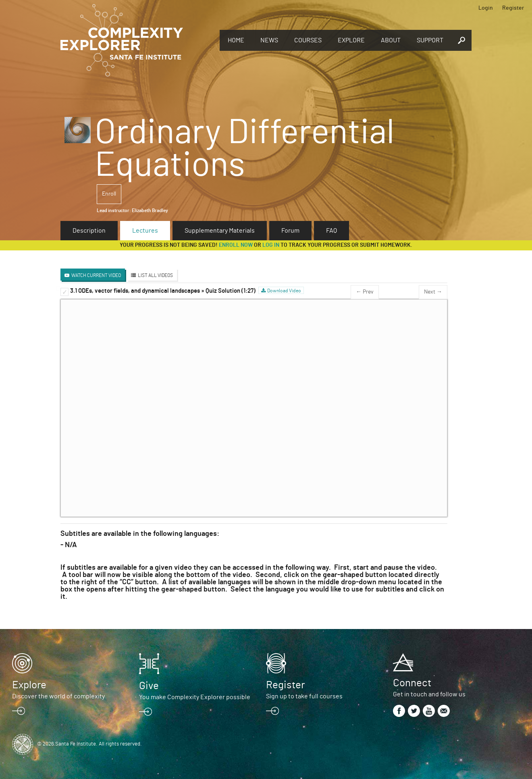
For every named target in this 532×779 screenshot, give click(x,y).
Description (89, 231)
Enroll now (236, 245)
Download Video (284, 291)
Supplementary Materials (220, 231)
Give (149, 686)
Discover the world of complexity (58, 696)
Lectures (145, 231)
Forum (290, 231)
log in (271, 245)
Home (236, 40)
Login (486, 8)
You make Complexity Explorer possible (195, 697)
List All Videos (155, 275)
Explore (351, 40)
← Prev (365, 292)
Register (513, 8)
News (269, 40)
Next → (433, 292)
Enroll (109, 194)
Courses (308, 40)
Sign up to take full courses (304, 696)
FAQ (331, 231)
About (391, 40)
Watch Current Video (96, 275)
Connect (412, 683)
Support (430, 40)
